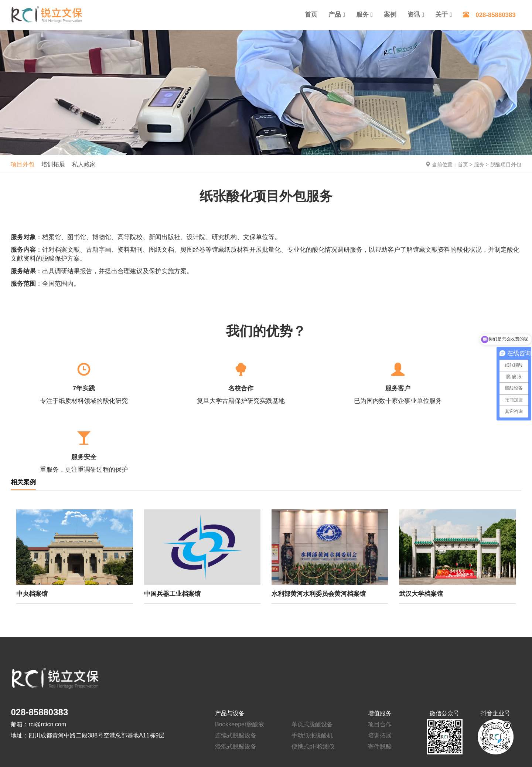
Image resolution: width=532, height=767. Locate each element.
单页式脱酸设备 (312, 656)
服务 (362, 15)
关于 (441, 15)
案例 (390, 15)
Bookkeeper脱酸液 (240, 656)
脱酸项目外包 (506, 164)
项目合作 (380, 656)
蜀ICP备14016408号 (255, 745)
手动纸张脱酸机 (312, 667)
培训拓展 (53, 164)
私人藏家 (84, 164)
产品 (335, 15)
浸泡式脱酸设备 (236, 678)
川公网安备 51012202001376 (313, 745)
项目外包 (23, 164)
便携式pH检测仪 (313, 678)
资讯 (414, 15)
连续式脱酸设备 (236, 667)
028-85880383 (489, 15)
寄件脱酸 (380, 678)
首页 (311, 15)
